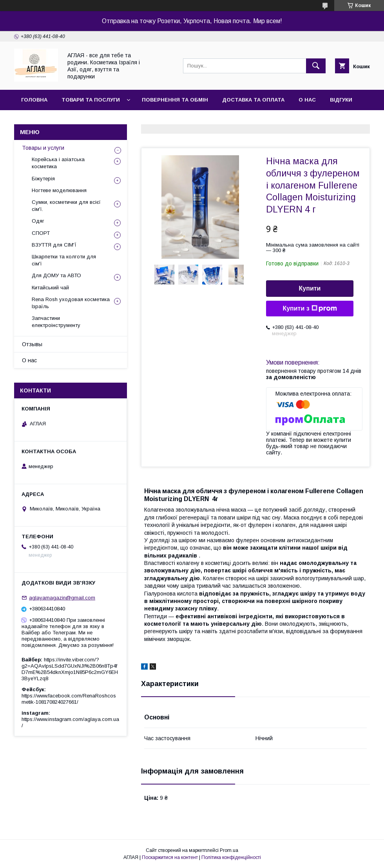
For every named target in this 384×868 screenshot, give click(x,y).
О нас (307, 100)
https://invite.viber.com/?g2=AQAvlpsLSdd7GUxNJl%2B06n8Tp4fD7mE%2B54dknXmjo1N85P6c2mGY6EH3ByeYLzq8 (70, 669)
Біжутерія (43, 179)
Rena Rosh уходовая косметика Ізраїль (71, 303)
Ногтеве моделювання (59, 190)
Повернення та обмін (175, 100)
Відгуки (341, 100)
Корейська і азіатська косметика (58, 163)
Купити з (310, 309)
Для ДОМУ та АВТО (56, 275)
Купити (310, 288)
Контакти (36, 120)
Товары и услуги (43, 148)
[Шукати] (316, 66)
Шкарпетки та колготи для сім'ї (64, 260)
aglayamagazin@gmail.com (62, 598)
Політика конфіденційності (231, 857)
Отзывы (32, 344)
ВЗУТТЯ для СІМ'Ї (54, 245)
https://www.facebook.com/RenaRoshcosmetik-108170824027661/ (69, 699)
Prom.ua (229, 850)
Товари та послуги (91, 100)
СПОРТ (41, 233)
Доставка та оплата (253, 100)
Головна (34, 100)
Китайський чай (50, 288)
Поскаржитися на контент (170, 857)
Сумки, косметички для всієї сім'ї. (66, 206)
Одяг (38, 221)
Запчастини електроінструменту (56, 322)
